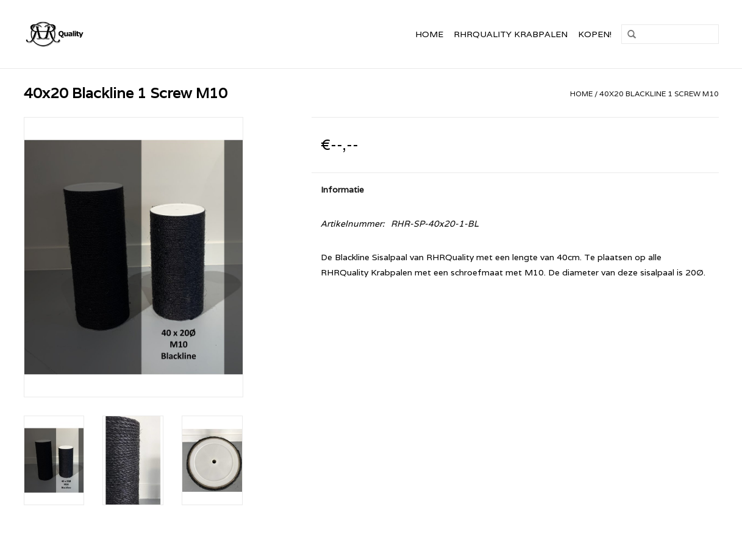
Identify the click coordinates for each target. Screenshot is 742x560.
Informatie (342, 190)
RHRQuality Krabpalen (511, 34)
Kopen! (595, 34)
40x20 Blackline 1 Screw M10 (659, 94)
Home (429, 34)
